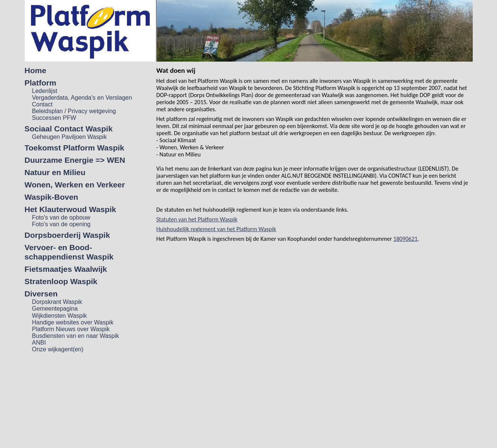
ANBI (39, 343)
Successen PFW (54, 118)
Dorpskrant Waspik (57, 302)
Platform (41, 83)
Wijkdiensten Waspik (60, 316)
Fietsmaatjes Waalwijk (66, 269)
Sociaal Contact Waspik (69, 129)
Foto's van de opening (61, 224)
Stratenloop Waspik (61, 281)
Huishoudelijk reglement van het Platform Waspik (216, 229)
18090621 (405, 239)
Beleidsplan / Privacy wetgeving (74, 111)
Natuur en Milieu (55, 172)
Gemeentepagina (55, 309)
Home (35, 70)
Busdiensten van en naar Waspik (76, 336)
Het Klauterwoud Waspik (70, 209)
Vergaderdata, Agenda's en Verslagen (82, 98)
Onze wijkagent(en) (58, 349)
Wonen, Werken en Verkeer (75, 185)
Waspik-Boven (52, 197)
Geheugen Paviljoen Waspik (69, 137)
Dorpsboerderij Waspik (67, 235)
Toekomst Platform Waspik (74, 148)
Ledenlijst (45, 91)
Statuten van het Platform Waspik (197, 219)
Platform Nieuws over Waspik (71, 329)
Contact (42, 104)
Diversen (41, 294)
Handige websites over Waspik (73, 322)
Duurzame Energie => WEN (75, 160)
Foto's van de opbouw (61, 217)
